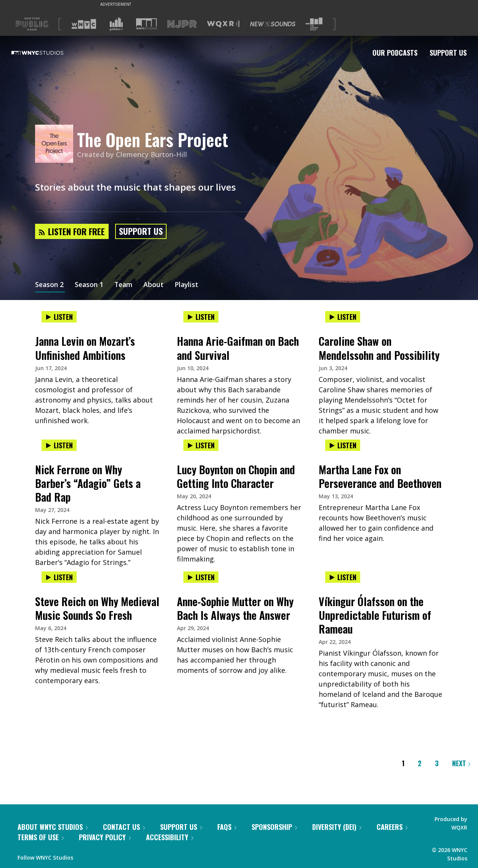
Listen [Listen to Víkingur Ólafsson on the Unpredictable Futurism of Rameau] (343, 577)
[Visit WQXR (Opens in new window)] (223, 24)
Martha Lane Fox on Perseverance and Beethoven (380, 476)
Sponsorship (274, 827)
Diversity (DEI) (337, 827)
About (157, 285)
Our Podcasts (395, 53)
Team (126, 285)
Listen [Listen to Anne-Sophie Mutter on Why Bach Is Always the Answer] (201, 577)
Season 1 (91, 285)
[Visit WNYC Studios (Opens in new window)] (147, 24)
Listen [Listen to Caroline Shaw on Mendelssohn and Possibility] (343, 317)
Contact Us (124, 827)
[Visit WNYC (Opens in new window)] (84, 24)
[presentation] (97, 325)
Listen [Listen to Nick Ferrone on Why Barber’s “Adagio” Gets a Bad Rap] (59, 445)
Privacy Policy (105, 837)
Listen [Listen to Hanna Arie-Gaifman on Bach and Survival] (201, 317)
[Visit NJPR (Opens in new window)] (182, 24)
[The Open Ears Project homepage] (56, 144)
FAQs (227, 827)
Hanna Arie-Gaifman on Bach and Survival (238, 348)
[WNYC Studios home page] (47, 53)
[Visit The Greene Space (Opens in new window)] (314, 24)
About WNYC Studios (53, 827)
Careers (392, 827)
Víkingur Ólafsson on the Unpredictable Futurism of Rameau (375, 615)
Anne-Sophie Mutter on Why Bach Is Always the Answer (235, 608)
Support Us (448, 53)
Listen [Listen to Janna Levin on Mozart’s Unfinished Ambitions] (59, 317)
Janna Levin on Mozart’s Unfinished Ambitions (85, 348)
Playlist (191, 285)
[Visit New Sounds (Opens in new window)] (273, 24)
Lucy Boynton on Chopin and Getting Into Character (236, 476)
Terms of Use (41, 837)
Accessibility (170, 837)
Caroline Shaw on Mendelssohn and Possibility (379, 348)
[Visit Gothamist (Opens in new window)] (116, 24)
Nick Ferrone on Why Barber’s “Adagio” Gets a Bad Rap (88, 483)
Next (461, 763)
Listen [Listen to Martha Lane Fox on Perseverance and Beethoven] (343, 445)
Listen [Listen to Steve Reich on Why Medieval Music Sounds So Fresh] (59, 577)
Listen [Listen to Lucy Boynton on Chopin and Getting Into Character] (201, 445)
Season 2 (50, 285)
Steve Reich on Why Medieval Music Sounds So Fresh (97, 608)
